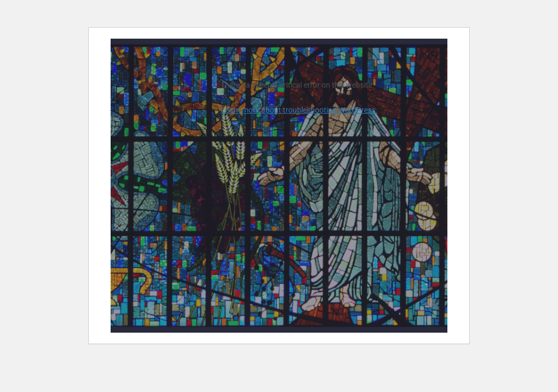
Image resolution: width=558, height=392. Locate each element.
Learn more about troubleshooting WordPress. (299, 110)
